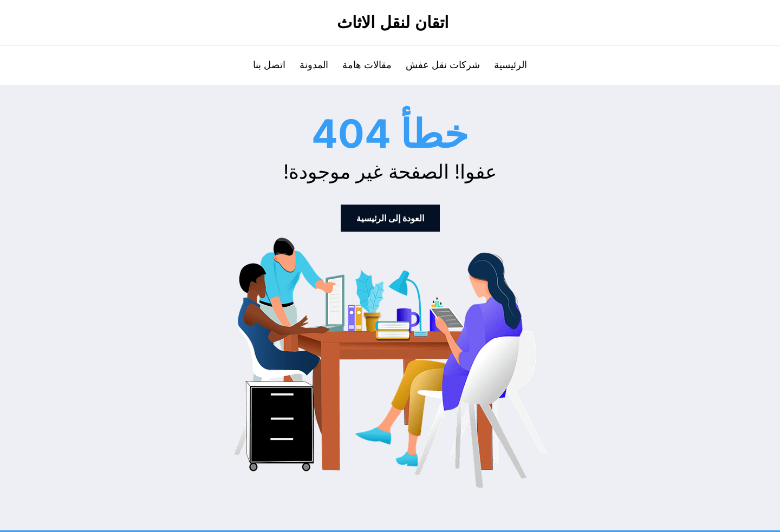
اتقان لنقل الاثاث (393, 22)
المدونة (314, 65)
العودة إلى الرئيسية (390, 218)
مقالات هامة (367, 65)
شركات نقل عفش (443, 65)
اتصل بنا (269, 65)
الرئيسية (511, 65)
